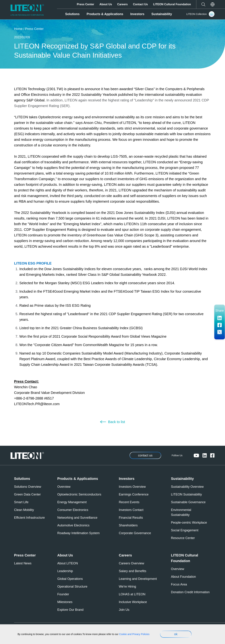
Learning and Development (138, 579)
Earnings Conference (134, 494)
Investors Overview (132, 487)
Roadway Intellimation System (78, 533)
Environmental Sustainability (181, 512)
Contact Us (140, 4)
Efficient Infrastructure (29, 518)
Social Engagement (185, 530)
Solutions (72, 14)
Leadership (65, 571)
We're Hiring (127, 587)
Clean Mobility (24, 510)
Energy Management (72, 502)
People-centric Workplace (189, 523)
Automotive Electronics (73, 525)
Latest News (23, 563)
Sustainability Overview (187, 487)
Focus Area (179, 584)
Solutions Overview (28, 487)
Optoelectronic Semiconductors (79, 494)
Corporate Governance (135, 533)
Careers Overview (131, 563)
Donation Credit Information (190, 592)
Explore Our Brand (70, 610)
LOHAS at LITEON (132, 594)
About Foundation (184, 577)
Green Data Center (27, 494)
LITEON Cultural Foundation (172, 4)
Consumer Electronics (73, 510)
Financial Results (131, 518)
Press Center (86, 4)
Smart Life (21, 502)
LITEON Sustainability (187, 494)
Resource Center (183, 538)
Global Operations (70, 579)
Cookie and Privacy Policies (134, 634)
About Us (106, 4)
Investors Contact (131, 510)
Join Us (124, 610)
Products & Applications (105, 14)
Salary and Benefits (133, 571)
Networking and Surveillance (77, 518)
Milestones (65, 602)
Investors (137, 14)
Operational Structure (72, 587)
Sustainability (162, 14)
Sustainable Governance (188, 502)
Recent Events (129, 502)
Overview (64, 487)
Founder (63, 594)
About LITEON (68, 563)
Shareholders (128, 525)
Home (18, 29)
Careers (123, 4)
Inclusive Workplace (133, 602)
